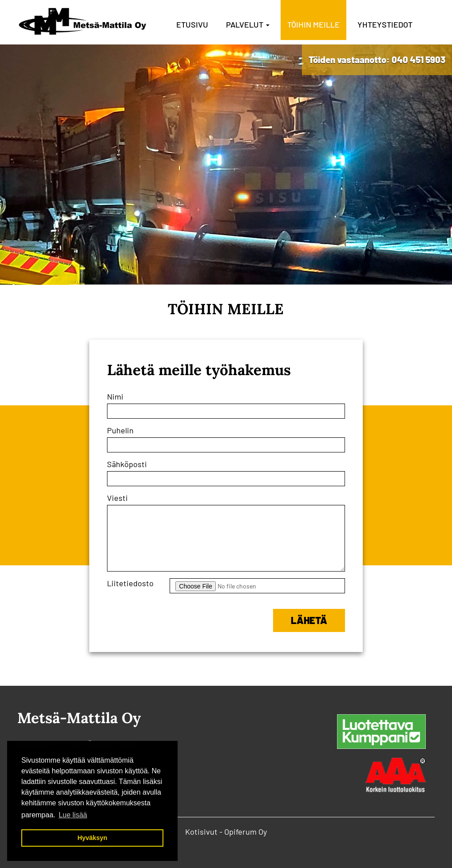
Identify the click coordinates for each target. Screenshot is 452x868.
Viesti (117, 498)
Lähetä (309, 620)
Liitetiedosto (130, 583)
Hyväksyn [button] (92, 838)
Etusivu (192, 24)
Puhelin (120, 430)
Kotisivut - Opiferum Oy (226, 832)
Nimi (115, 396)
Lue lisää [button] (73, 815)
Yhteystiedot (385, 24)
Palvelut (248, 24)
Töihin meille (313, 24)
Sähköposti (127, 464)
